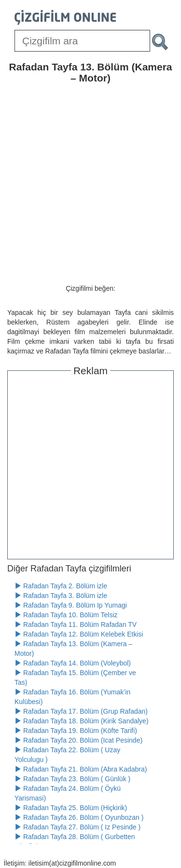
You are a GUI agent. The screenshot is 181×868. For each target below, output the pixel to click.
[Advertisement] (90, 466)
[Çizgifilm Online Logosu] (65, 17)
